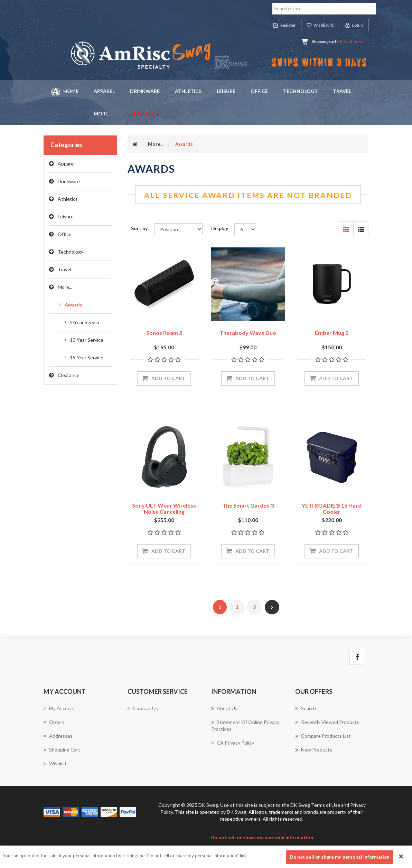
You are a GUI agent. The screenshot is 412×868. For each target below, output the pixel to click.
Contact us (143, 708)
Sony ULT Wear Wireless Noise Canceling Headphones (164, 512)
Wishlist (55, 763)
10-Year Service (87, 340)
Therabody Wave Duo (248, 333)
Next (272, 607)
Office (259, 91)
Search (306, 708)
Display (220, 228)
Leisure (226, 91)
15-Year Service (87, 357)
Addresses (58, 736)
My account (59, 708)
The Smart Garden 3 (248, 505)
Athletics (188, 91)
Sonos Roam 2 (164, 333)
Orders (54, 722)
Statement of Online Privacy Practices (245, 725)
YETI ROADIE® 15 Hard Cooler (332, 508)
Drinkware (145, 91)
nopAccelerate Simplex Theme (112, 848)
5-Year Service (85, 322)
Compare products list (323, 736)
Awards (73, 305)
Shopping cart (62, 750)
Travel (342, 91)
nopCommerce (86, 796)
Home (65, 92)
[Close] (401, 859)
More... (65, 287)
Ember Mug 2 (332, 333)
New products (314, 750)
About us (224, 708)
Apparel (104, 91)
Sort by (139, 228)
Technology (300, 91)
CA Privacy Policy (233, 743)
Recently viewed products (327, 722)
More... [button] (102, 114)
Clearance (143, 114)
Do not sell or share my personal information (262, 837)
